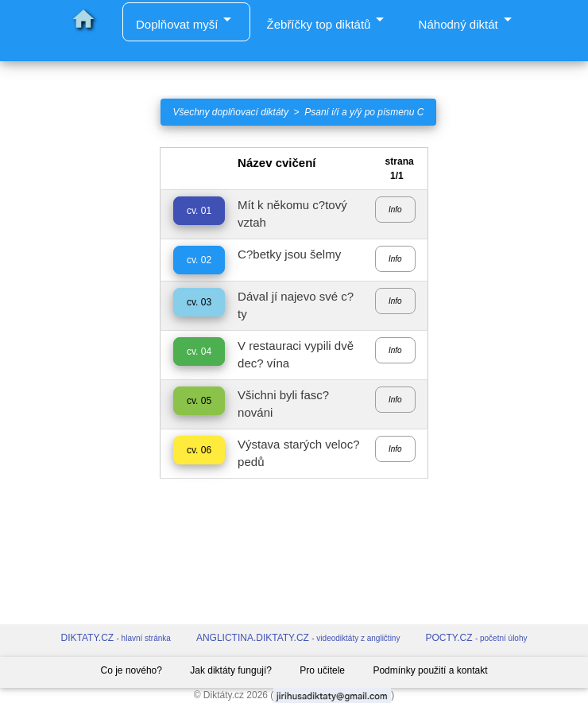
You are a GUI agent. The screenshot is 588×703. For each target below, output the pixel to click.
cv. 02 (199, 260)
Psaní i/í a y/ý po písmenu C (364, 112)
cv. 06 (199, 450)
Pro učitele (322, 670)
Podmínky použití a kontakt (430, 670)
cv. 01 (199, 211)
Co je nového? (132, 670)
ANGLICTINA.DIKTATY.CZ (298, 638)
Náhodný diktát (468, 20)
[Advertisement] (73, 386)
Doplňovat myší (186, 24)
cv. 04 (199, 351)
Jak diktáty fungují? (231, 670)
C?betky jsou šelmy (289, 254)
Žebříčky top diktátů (329, 20)
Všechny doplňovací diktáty (231, 112)
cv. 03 (199, 302)
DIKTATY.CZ (116, 638)
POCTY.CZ (476, 638)
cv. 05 (199, 401)
